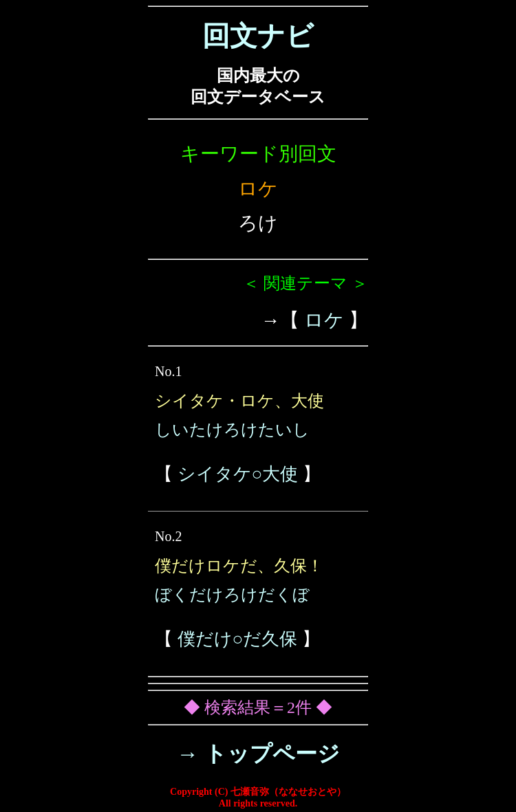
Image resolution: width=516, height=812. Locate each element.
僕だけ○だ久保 (238, 639)
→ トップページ (258, 754)
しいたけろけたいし (232, 430)
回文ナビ (258, 36)
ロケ (324, 320)
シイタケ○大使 (238, 474)
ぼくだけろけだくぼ (232, 595)
